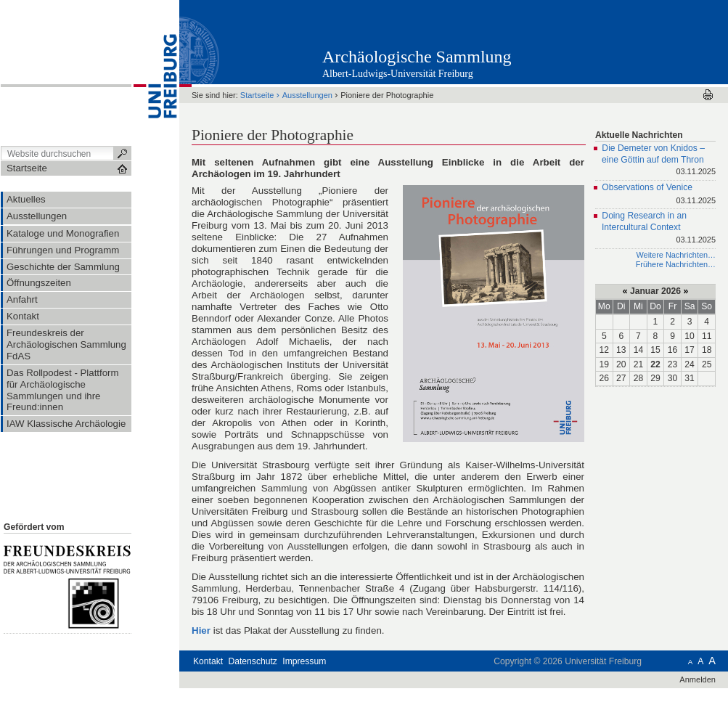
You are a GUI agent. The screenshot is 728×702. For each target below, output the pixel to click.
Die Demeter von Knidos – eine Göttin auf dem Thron (659, 161)
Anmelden (698, 679)
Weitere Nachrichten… (676, 255)
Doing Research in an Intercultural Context (659, 228)
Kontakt (208, 661)
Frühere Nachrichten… (676, 264)
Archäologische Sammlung (417, 57)
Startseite (257, 95)
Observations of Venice (659, 195)
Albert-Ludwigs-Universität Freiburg (398, 74)
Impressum (304, 661)
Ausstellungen (307, 95)
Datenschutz (253, 661)
